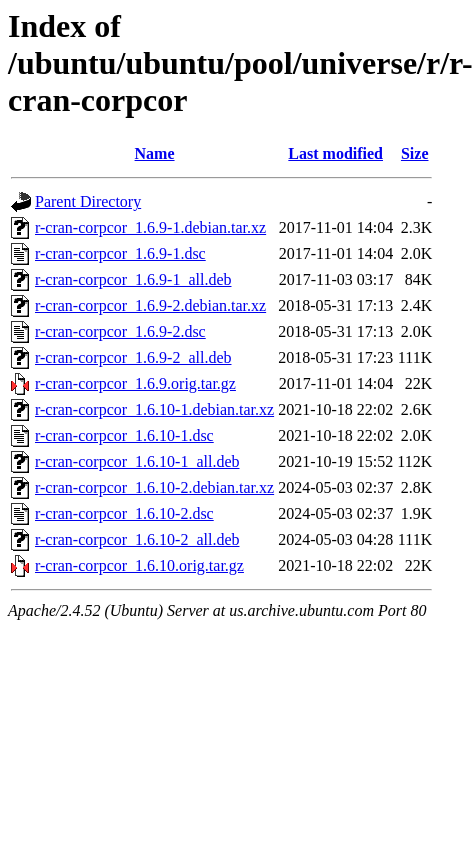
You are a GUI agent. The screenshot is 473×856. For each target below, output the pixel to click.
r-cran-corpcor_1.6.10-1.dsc (124, 435)
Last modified (335, 153)
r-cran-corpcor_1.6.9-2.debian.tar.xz (150, 305)
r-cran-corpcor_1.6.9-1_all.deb (133, 279)
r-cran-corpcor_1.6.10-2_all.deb (137, 539)
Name (155, 153)
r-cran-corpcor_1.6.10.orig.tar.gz (139, 565)
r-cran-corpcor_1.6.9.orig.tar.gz (135, 383)
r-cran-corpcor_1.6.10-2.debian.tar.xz (154, 487)
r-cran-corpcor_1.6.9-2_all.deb (133, 357)
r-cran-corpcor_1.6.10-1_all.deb (137, 461)
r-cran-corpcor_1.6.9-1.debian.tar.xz (150, 227)
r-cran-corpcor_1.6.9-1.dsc (120, 253)
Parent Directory (88, 201)
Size (415, 153)
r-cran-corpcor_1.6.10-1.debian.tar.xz (154, 409)
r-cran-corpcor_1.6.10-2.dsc (124, 513)
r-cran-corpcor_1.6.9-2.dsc (120, 331)
